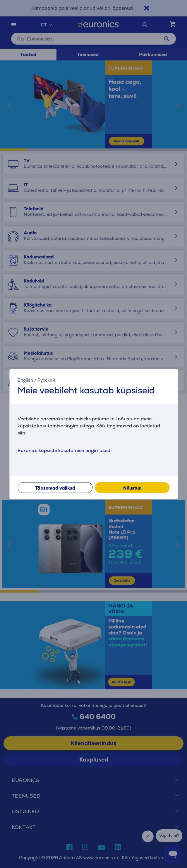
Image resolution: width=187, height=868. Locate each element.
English (25, 380)
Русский (46, 380)
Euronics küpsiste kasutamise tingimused (64, 450)
